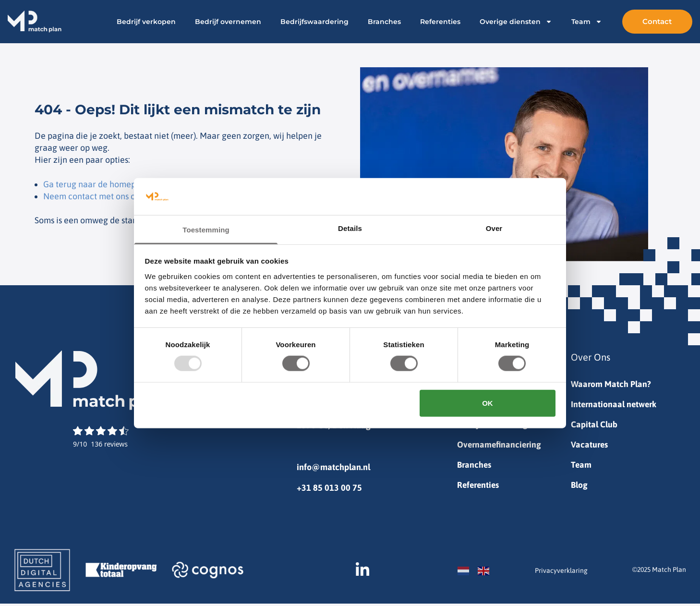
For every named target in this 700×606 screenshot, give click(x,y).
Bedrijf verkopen (135, 22)
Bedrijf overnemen (217, 22)
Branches (373, 22)
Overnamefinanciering (501, 446)
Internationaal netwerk (615, 405)
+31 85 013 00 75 (329, 488)
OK (488, 403)
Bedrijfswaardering (303, 22)
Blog (579, 488)
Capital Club (594, 426)
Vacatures (590, 446)
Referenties (429, 22)
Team (576, 22)
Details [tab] (350, 228)
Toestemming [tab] (206, 230)
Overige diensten (505, 22)
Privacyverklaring (561, 573)
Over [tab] (494, 228)
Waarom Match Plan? (611, 384)
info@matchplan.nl (333, 467)
